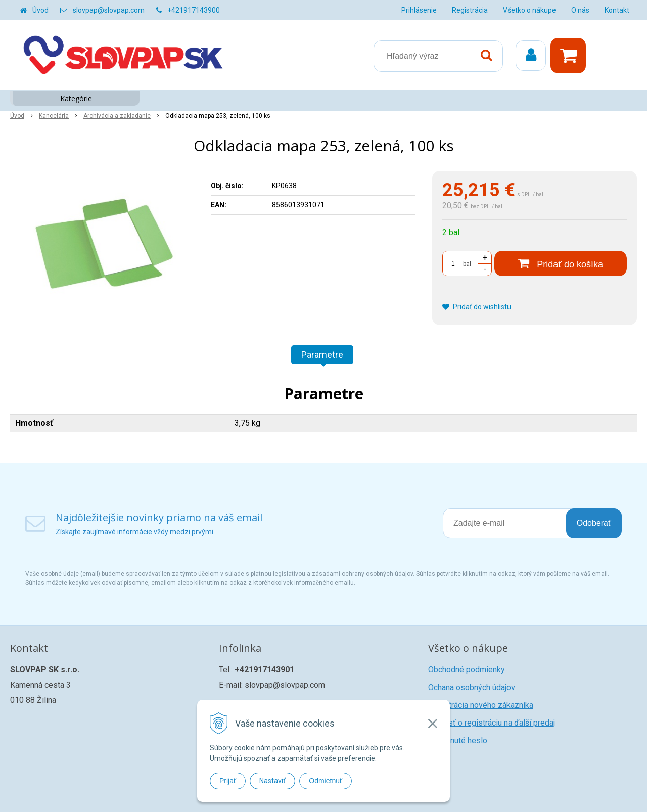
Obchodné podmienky (467, 670)
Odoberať (594, 523)
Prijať (228, 781)
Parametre (322, 355)
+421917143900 (194, 10)
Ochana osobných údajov (472, 687)
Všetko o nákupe (529, 10)
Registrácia (470, 10)
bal (467, 264)
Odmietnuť (326, 781)
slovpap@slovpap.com (109, 10)
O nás (580, 10)
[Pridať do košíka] (561, 263)
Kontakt (617, 10)
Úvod (40, 10)
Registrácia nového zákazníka (481, 705)
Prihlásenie (419, 10)
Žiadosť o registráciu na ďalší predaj (492, 723)
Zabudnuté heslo (458, 740)
